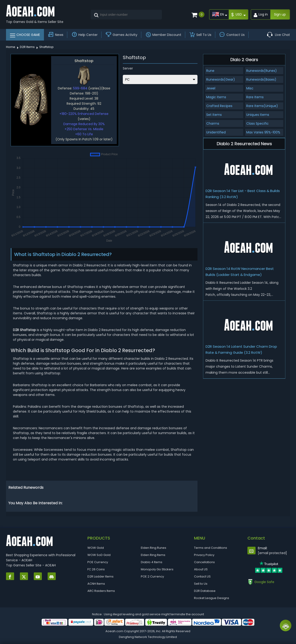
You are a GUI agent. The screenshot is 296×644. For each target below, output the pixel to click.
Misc (250, 88)
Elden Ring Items (153, 555)
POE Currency (98, 562)
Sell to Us (201, 584)
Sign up (280, 14)
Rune (210, 71)
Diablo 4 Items (152, 562)
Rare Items (255, 97)
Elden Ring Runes (154, 548)
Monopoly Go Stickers (157, 569)
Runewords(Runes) (262, 71)
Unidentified (216, 132)
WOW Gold (96, 548)
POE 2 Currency (152, 576)
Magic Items (216, 97)
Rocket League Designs (212, 598)
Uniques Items (258, 115)
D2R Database (205, 591)
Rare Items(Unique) (262, 106)
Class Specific (257, 123)
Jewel (211, 88)
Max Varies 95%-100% (263, 132)
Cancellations (204, 562)
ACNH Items (96, 584)
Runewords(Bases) (261, 79)
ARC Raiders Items (101, 591)
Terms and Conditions (211, 548)
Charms (213, 123)
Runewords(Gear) (221, 79)
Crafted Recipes (219, 106)
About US (201, 569)
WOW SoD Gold (99, 555)
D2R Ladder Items (100, 576)
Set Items (214, 115)
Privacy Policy (204, 555)
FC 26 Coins (96, 569)
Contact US (202, 576)
